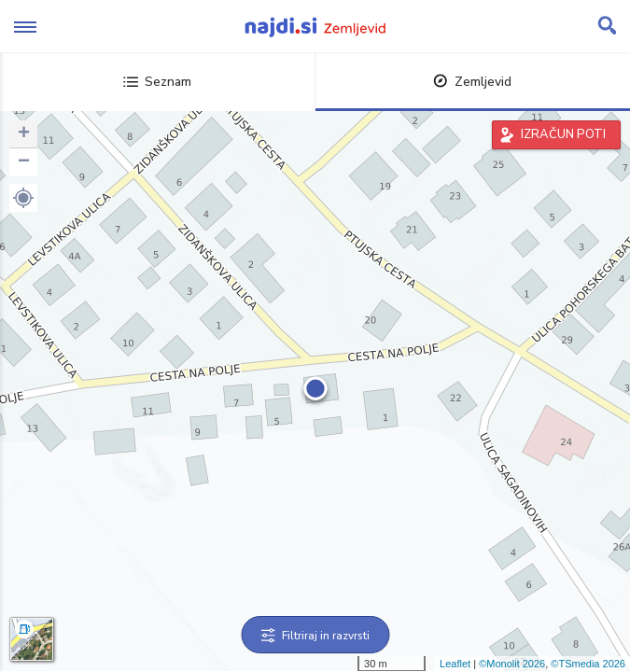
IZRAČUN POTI (563, 134)
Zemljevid (472, 82)
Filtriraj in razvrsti (315, 636)
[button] (23, 198)
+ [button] (24, 134)
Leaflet (455, 664)
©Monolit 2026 (512, 664)
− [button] (24, 162)
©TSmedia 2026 (588, 664)
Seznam (157, 82)
